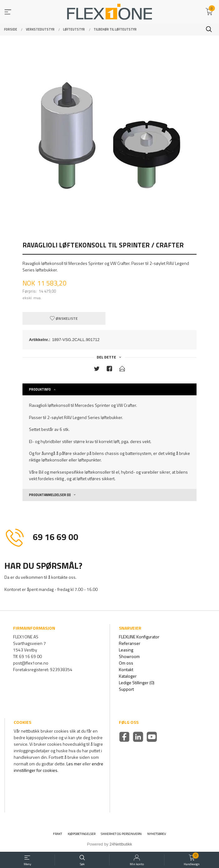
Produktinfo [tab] (40, 389)
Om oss (126, 663)
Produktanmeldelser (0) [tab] (50, 495)
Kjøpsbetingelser (82, 834)
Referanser (130, 643)
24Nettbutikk (121, 844)
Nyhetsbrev (157, 834)
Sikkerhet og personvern (121, 834)
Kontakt (126, 669)
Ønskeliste (64, 318)
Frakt (58, 834)
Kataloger (128, 676)
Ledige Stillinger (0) (137, 683)
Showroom (129, 656)
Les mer (74, 764)
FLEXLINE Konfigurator (139, 637)
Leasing (126, 650)
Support (126, 689)
